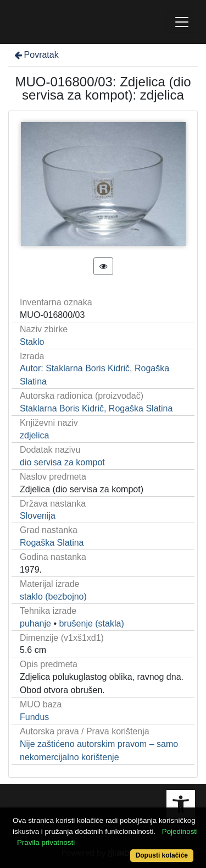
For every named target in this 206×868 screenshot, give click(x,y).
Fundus (34, 717)
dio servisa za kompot (62, 462)
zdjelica (34, 435)
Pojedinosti (180, 831)
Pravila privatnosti (46, 842)
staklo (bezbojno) (53, 597)
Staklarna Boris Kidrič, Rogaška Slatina (96, 408)
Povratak (36, 55)
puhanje (35, 623)
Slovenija (38, 516)
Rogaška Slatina (52, 543)
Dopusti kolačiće (162, 855)
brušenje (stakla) (91, 623)
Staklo (32, 342)
